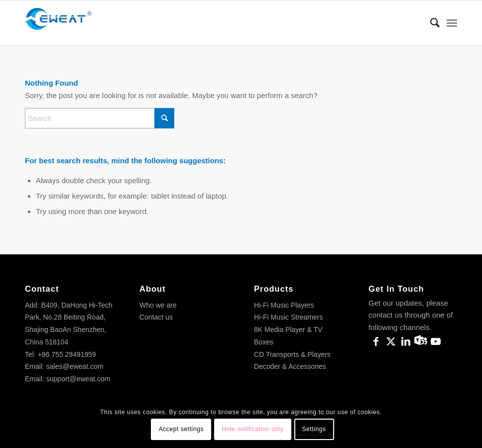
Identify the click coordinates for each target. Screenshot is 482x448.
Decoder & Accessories (290, 366)
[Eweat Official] (62, 23)
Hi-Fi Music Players (284, 305)
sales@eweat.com (75, 366)
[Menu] (452, 23)
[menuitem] (430, 23)
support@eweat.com (78, 379)
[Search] (430, 23)
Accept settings (181, 429)
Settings (314, 429)
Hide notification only (252, 429)
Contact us (156, 317)
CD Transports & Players (292, 354)
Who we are (158, 305)
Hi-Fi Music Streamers (288, 317)
